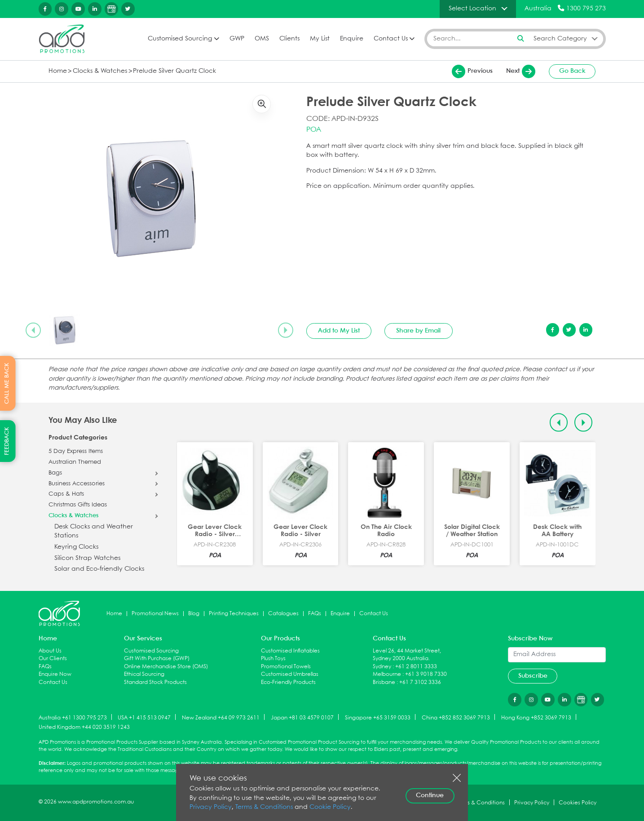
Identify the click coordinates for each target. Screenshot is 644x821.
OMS (262, 39)
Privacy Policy (211, 807)
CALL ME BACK (7, 383)
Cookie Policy (330, 807)
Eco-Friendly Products (288, 682)
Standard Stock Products (155, 682)
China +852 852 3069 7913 (456, 717)
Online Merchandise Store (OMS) (166, 667)
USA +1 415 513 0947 (144, 717)
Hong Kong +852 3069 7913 (536, 717)
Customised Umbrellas (290, 674)
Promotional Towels (286, 667)
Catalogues (283, 614)
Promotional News (155, 614)
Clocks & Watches (100, 71)
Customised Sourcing (180, 39)
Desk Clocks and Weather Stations (94, 531)
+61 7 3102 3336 (420, 682)
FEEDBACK (7, 441)
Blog (194, 614)
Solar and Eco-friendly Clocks (99, 569)
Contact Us (391, 39)
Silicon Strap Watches (87, 558)
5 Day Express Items (76, 452)
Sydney (382, 667)
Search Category (560, 39)
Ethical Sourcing (144, 674)
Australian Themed (75, 462)
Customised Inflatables (290, 651)
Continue (430, 795)
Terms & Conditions (264, 807)
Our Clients (53, 659)
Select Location (472, 9)
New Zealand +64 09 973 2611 (221, 717)
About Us (50, 651)
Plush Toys (273, 659)
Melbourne (387, 674)
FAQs (315, 614)
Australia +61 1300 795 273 (73, 717)
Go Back (572, 71)
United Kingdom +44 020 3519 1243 (84, 727)
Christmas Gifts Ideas (78, 505)
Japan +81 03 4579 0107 (302, 717)
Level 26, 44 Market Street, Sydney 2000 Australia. (407, 655)
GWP (237, 39)
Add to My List (339, 331)
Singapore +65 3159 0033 (378, 717)
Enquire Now (55, 674)
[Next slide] (286, 330)
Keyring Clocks (76, 547)
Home (58, 71)
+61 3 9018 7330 (426, 674)
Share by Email (418, 331)
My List (320, 39)
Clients (289, 39)
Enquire (352, 39)
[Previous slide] (33, 330)
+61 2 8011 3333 (416, 667)
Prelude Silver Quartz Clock (174, 71)
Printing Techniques (234, 614)
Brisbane (384, 682)
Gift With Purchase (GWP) (157, 659)
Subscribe (533, 676)
